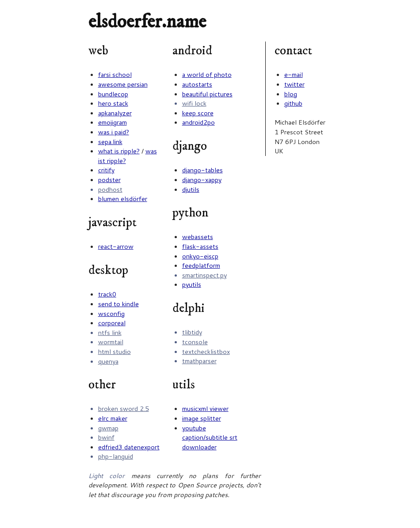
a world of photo (207, 74)
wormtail (111, 342)
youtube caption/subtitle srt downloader (210, 437)
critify (106, 170)
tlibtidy (192, 332)
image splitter (202, 418)
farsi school (115, 74)
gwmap (108, 428)
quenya (108, 361)
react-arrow (116, 246)
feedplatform (201, 265)
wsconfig (111, 313)
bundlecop (113, 94)
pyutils (192, 284)
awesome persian (123, 84)
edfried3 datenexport (129, 447)
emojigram (113, 122)
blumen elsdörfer (123, 199)
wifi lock (194, 103)
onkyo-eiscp (200, 256)
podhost (110, 189)
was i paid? (114, 132)
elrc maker (113, 418)
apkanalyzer (115, 113)
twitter (294, 84)
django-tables (202, 170)
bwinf (106, 437)
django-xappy (202, 180)
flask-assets (200, 246)
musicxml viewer (205, 408)
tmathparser (199, 361)
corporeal (112, 323)
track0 (107, 294)
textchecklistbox (206, 351)
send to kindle (118, 304)
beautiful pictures (207, 94)
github (293, 103)
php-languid (116, 456)
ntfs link (110, 332)
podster (109, 180)
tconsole (195, 342)
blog (291, 94)
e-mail (294, 74)
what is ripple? (119, 151)
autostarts (197, 84)
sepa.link (110, 142)
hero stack (113, 103)
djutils (191, 189)
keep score (198, 113)
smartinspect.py (204, 275)
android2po (199, 122)
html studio (115, 351)
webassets (198, 237)
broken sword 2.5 (124, 408)
